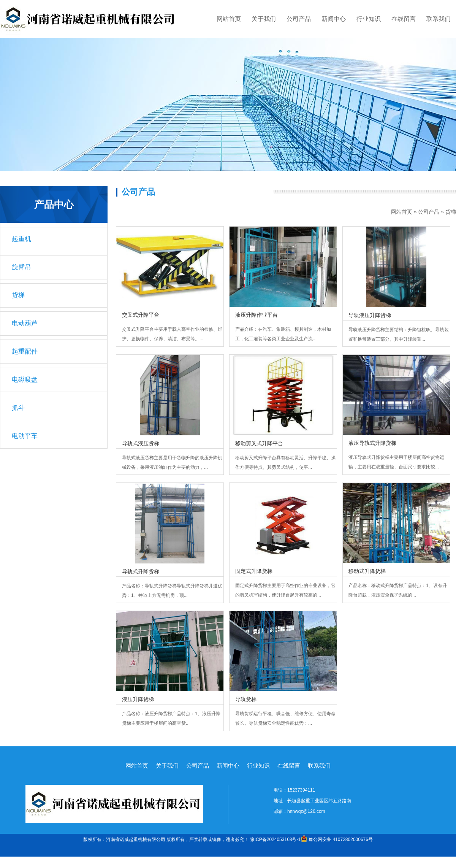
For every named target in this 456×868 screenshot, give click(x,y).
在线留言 (404, 19)
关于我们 (264, 19)
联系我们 (439, 19)
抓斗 (18, 408)
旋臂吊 (21, 267)
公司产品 (299, 19)
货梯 (451, 212)
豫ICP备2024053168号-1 (275, 839)
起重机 (21, 239)
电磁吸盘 (25, 380)
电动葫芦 (25, 323)
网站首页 (229, 19)
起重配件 (25, 351)
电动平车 (25, 436)
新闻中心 (334, 19)
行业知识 (369, 19)
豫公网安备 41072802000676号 (337, 839)
